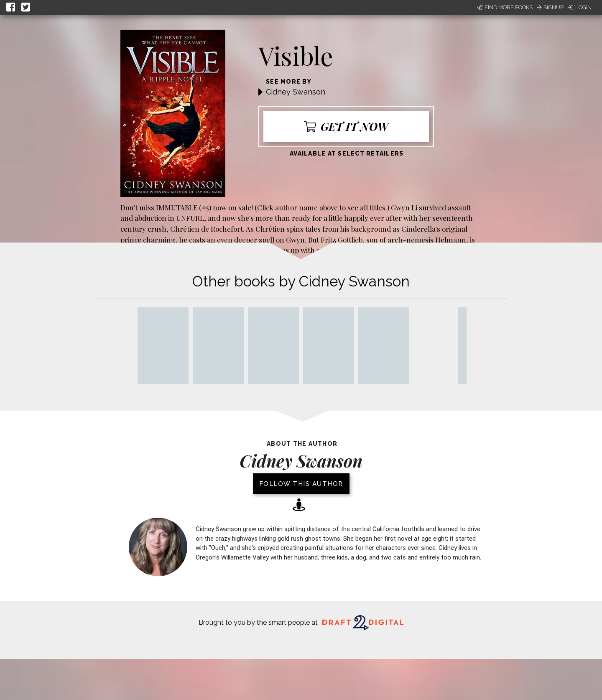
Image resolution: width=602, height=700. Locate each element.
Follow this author (301, 484)
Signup (550, 7)
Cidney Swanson (296, 92)
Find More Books (505, 7)
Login (580, 7)
